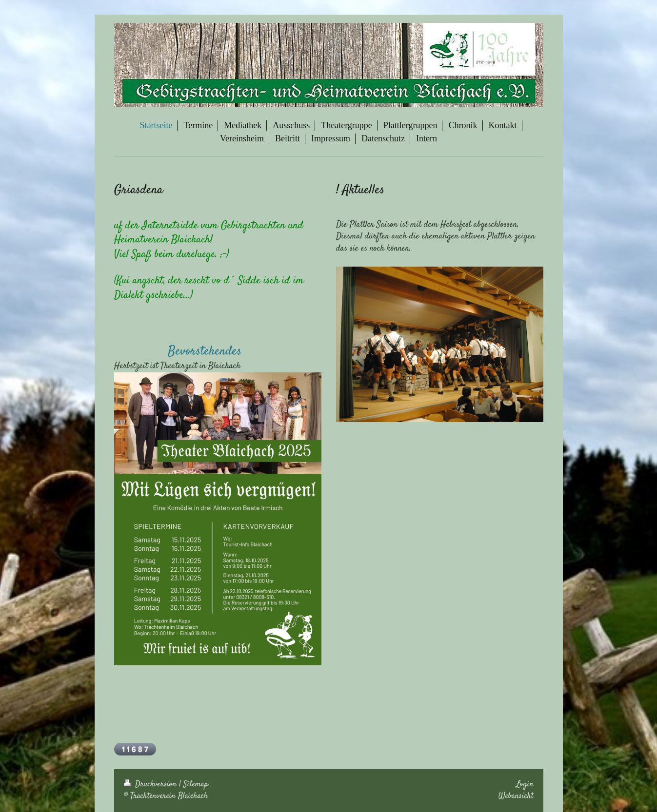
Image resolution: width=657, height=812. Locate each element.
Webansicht (516, 796)
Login (525, 784)
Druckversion (151, 784)
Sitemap (196, 784)
